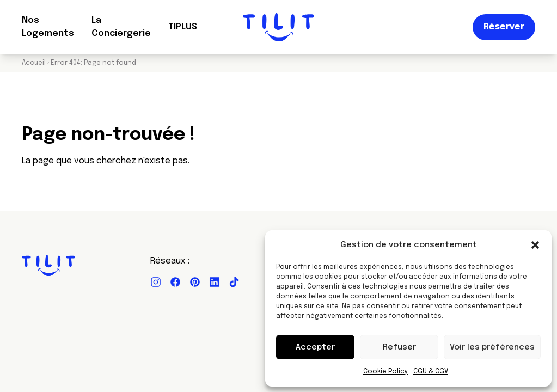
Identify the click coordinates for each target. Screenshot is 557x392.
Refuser (399, 347)
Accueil (34, 63)
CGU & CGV (431, 372)
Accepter (315, 347)
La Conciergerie (121, 27)
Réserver (504, 27)
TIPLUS (183, 27)
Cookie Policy (385, 372)
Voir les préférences (492, 347)
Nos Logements (48, 27)
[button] (535, 245)
